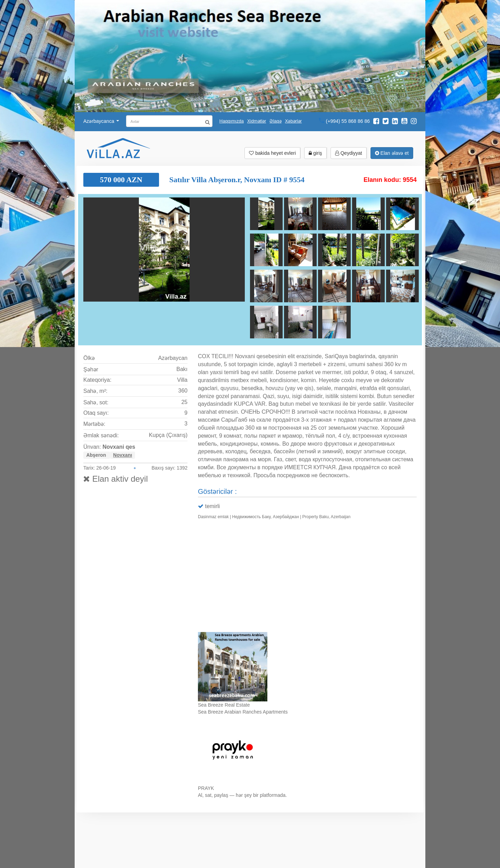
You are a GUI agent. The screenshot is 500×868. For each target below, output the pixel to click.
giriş (315, 153)
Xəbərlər (293, 121)
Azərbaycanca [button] (101, 121)
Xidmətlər (257, 121)
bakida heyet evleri (272, 153)
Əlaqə (275, 121)
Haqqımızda (232, 121)
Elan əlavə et (392, 153)
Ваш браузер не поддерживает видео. (307, 577)
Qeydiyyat (349, 153)
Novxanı (123, 455)
